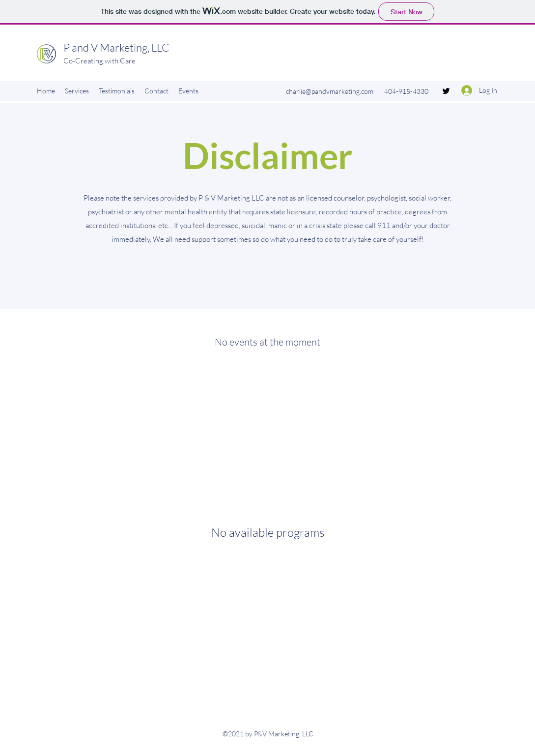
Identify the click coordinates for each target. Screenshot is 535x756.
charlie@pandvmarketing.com (330, 91)
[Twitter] (446, 91)
